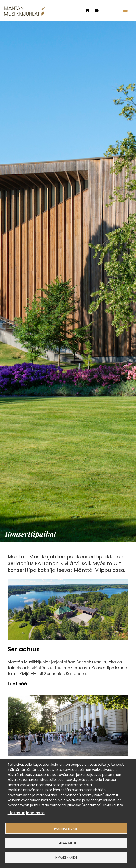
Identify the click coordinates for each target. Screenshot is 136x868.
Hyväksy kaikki (66, 857)
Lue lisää (17, 684)
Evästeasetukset (66, 829)
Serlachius (24, 649)
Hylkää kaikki (66, 843)
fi (88, 11)
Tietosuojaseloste (26, 813)
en (97, 11)
